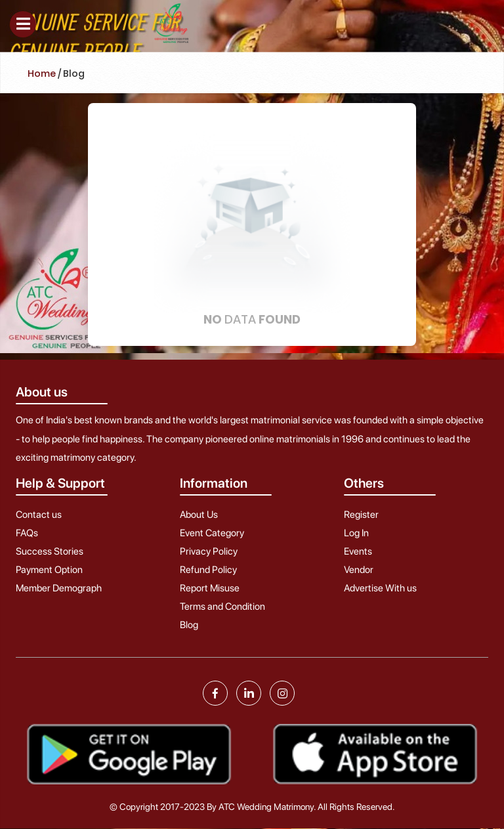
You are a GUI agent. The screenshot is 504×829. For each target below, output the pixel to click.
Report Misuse (210, 588)
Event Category (212, 533)
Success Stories (50, 551)
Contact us (39, 515)
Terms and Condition (222, 606)
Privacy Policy (209, 551)
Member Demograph (59, 588)
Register (361, 515)
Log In (356, 533)
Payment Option (49, 570)
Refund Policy (208, 570)
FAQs (27, 533)
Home (42, 74)
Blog (189, 625)
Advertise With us (380, 588)
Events (358, 551)
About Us (199, 515)
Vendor (359, 570)
